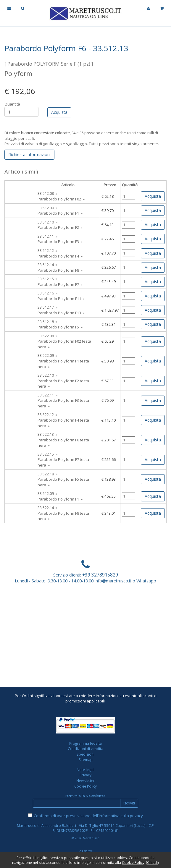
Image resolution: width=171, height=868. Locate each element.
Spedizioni (85, 754)
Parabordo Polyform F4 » (60, 256)
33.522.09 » (47, 355)
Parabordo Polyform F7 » (60, 284)
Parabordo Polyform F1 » (60, 213)
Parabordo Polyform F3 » (60, 242)
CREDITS (85, 851)
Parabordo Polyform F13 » (61, 313)
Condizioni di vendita (85, 749)
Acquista (153, 196)
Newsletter (85, 780)
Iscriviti (129, 803)
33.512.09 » (47, 208)
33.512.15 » (47, 279)
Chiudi (152, 862)
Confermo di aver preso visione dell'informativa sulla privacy (88, 816)
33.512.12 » (47, 250)
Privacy (85, 775)
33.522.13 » (47, 434)
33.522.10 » (47, 375)
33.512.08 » (47, 193)
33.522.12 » (47, 414)
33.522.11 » (47, 395)
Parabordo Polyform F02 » (61, 199)
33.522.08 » (47, 336)
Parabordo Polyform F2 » (60, 227)
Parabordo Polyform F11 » (61, 299)
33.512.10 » (47, 222)
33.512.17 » (47, 307)
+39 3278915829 (100, 575)
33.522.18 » (47, 474)
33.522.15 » (47, 454)
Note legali (85, 770)
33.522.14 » (47, 508)
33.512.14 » (47, 265)
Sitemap (86, 759)
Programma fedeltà (85, 743)
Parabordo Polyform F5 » (60, 327)
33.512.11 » (47, 236)
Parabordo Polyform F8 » (60, 270)
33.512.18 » (47, 322)
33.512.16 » (47, 293)
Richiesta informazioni (29, 154)
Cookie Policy (85, 786)
